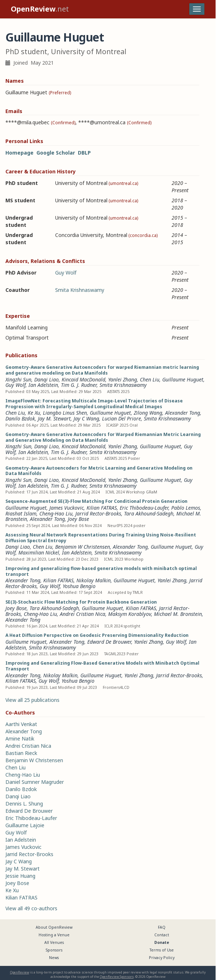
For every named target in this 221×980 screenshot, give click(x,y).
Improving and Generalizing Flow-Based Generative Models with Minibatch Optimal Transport (102, 666)
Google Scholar (56, 153)
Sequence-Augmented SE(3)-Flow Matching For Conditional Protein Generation (96, 501)
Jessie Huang (20, 876)
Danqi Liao (47, 379)
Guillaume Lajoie (25, 825)
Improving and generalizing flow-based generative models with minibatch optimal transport (101, 571)
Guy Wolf (66, 273)
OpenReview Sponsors (117, 977)
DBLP (84, 153)
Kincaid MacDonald (83, 379)
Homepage (19, 153)
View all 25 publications (32, 700)
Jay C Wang (86, 418)
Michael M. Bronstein (178, 614)
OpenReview (20, 972)
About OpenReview (54, 927)
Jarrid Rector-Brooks (98, 513)
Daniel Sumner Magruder (35, 782)
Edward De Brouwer (109, 642)
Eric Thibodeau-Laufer (144, 508)
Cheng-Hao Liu (56, 513)
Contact (162, 935)
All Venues (54, 942)
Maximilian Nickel (39, 552)
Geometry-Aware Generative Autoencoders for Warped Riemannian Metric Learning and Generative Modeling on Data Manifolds (103, 437)
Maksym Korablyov (130, 614)
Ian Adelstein (43, 385)
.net (40, 9)
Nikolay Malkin (94, 580)
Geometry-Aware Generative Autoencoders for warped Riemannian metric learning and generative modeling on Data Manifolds (102, 370)
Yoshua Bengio (79, 586)
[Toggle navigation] (197, 9)
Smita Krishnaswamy (80, 290)
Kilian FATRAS (102, 508)
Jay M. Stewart (54, 418)
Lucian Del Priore (121, 418)
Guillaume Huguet (183, 379)
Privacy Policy (162, 958)
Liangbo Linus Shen (65, 413)
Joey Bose (78, 519)
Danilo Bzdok (20, 418)
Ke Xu (34, 413)
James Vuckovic (67, 508)
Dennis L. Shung (24, 804)
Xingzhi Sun (18, 379)
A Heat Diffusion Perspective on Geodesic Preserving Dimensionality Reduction (97, 635)
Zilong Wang (148, 413)
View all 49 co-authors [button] (31, 908)
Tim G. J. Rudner (79, 385)
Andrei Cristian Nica (83, 614)
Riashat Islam (21, 513)
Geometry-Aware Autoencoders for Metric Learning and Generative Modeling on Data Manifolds (99, 471)
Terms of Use (162, 950)
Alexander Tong (183, 413)
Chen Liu (150, 379)
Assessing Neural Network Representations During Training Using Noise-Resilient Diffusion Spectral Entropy (101, 538)
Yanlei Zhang (123, 379)
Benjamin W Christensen (83, 547)
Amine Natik (20, 739)
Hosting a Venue (54, 935)
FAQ (162, 927)
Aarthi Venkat (21, 724)
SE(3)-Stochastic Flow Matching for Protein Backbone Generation (81, 602)
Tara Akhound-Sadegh (149, 513)
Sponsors (54, 950)
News (54, 958)
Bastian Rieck (21, 753)
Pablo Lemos (186, 508)
